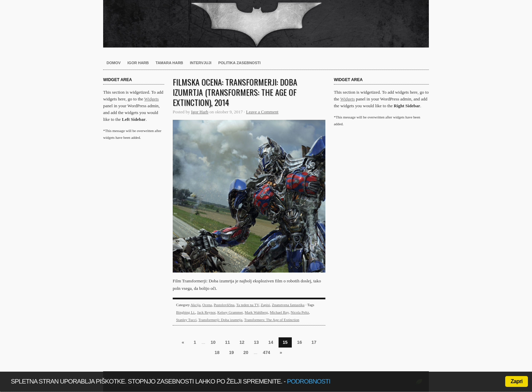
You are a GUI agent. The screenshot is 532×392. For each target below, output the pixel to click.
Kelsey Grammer (230, 312)
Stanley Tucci (186, 320)
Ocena (207, 305)
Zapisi (265, 305)
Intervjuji (201, 63)
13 (256, 342)
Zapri (517, 381)
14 (271, 342)
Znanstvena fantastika (288, 305)
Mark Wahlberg (256, 312)
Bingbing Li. (186, 312)
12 (242, 342)
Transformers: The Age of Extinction (272, 320)
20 (246, 352)
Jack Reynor (206, 312)
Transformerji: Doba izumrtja (221, 320)
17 (314, 342)
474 (267, 352)
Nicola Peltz (300, 312)
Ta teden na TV (247, 305)
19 (231, 352)
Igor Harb (138, 63)
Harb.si (266, 24)
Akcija (195, 305)
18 (217, 352)
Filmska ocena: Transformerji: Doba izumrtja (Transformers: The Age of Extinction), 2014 (235, 92)
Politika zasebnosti (239, 63)
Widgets (151, 99)
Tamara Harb (169, 63)
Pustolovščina (224, 305)
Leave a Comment (262, 112)
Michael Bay (279, 312)
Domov (114, 63)
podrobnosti (309, 381)
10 (213, 342)
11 (227, 342)
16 (300, 342)
